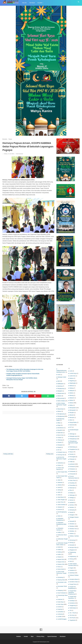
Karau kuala (61, 569)
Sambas (72, 505)
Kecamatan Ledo (62, 582)
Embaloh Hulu (61, 452)
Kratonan (60, 599)
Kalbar (40, 3)
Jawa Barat (61, 497)
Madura (72, 378)
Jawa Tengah (61, 500)
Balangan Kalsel (62, 377)
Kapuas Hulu (61, 564)
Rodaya (72, 493)
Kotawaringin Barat (63, 595)
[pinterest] (35, 396)
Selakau (72, 534)
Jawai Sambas (61, 505)
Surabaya (72, 601)
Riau (71, 490)
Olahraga (72, 434)
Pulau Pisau (73, 480)
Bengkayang (61, 416)
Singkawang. (73, 556)
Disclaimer (63, 636)
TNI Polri (32, 3)
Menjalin (72, 413)
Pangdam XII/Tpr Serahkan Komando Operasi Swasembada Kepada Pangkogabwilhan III (23, 374)
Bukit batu (60, 433)
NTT (71, 427)
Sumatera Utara (74, 582)
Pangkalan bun (73, 449)
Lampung (60, 614)
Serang (71, 543)
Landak (60, 617)
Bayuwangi (60, 409)
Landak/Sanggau (62, 619)
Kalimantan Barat (62, 535)
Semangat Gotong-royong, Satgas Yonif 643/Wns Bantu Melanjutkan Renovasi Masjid (22, 379)
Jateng (59, 490)
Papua (71, 452)
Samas (71, 500)
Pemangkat (73, 457)
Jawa (59, 495)
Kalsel (59, 547)
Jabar (59, 480)
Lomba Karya (73, 373)
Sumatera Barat (74, 579)
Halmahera (60, 463)
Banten (60, 396)
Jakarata (60, 482)
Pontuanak (72, 474)
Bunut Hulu (61, 435)
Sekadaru (72, 524)
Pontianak (72, 467)
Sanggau (72, 515)
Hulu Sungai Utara (62, 472)
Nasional (72, 425)
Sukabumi (72, 570)
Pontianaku (73, 471)
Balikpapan (61, 384)
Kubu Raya (61, 604)
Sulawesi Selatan (74, 575)
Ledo (71, 371)
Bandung (60, 386)
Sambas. (72, 507)
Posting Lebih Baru (8, 454)
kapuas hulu (61, 559)
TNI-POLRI (72, 618)
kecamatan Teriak (62, 586)
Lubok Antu (73, 376)
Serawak (72, 545)
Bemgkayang (61, 414)
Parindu (72, 454)
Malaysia (72, 391)
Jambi (59, 487)
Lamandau (60, 612)
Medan (71, 400)
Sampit (71, 512)
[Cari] (79, 2)
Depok (59, 447)
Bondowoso (61, 428)
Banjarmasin (61, 393)
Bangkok (60, 391)
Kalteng (60, 552)
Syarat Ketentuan (52, 636)
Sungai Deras (73, 584)
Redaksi (19, 636)
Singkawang (73, 552)
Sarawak (72, 521)
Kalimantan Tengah (63, 539)
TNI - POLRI (73, 613)
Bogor (59, 425)
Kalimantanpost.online (44, 642)
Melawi (71, 403)
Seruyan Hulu (73, 547)
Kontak (26, 636)
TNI (71, 610)
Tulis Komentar (19, 154)
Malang (71, 388)
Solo (71, 561)
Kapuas (60, 557)
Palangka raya (73, 436)
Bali (59, 381)
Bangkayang (61, 388)
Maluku (71, 393)
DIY (59, 450)
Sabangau (72, 495)
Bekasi (59, 411)
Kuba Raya (61, 602)
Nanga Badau (73, 422)
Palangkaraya (73, 439)
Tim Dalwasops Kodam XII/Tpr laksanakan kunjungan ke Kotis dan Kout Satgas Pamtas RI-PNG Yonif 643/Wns (25, 370)
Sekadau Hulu (73, 529)
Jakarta (60, 485)
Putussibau (72, 485)
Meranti (72, 415)
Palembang (73, 447)
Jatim (59, 492)
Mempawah (73, 408)
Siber (32, 636)
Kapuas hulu (61, 562)
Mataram (72, 398)
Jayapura (60, 507)
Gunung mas (61, 455)
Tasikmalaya (73, 608)
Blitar (59, 423)
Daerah (60, 442)
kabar (59, 516)
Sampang (72, 510)
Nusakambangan (74, 430)
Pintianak (72, 459)
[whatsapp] (48, 396)
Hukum (60, 465)
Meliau (71, 405)
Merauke (72, 418)
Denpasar (60, 445)
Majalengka (73, 383)
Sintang (72, 559)
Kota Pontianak (62, 593)
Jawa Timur (61, 502)
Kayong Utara (61, 580)
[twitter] (22, 396)
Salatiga (72, 498)
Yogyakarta (72, 620)
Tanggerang (73, 605)
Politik (24, 3)
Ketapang (60, 590)
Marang (72, 395)
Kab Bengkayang (62, 512)
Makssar (72, 386)
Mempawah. (73, 410)
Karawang (60, 577)
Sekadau (72, 526)
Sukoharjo (72, 573)
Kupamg (60, 609)
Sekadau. (72, 531)
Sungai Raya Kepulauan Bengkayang (72, 592)
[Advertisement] (68, 345)
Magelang (72, 381)
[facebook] (9, 396)
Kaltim (59, 554)
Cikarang (60, 440)
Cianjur (60, 438)
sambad (72, 502)
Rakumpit (72, 488)
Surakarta (72, 603)
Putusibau (72, 483)
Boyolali (60, 430)
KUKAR (60, 607)
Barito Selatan (61, 401)
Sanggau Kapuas (74, 517)
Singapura (72, 550)
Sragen (71, 568)
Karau (59, 567)
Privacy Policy (40, 636)
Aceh (59, 375)
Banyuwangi (61, 398)
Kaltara (60, 550)
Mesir (71, 420)
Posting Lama (50, 454)
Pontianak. (72, 469)
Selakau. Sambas (74, 536)
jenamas (60, 509)
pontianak (72, 464)
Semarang (72, 540)
